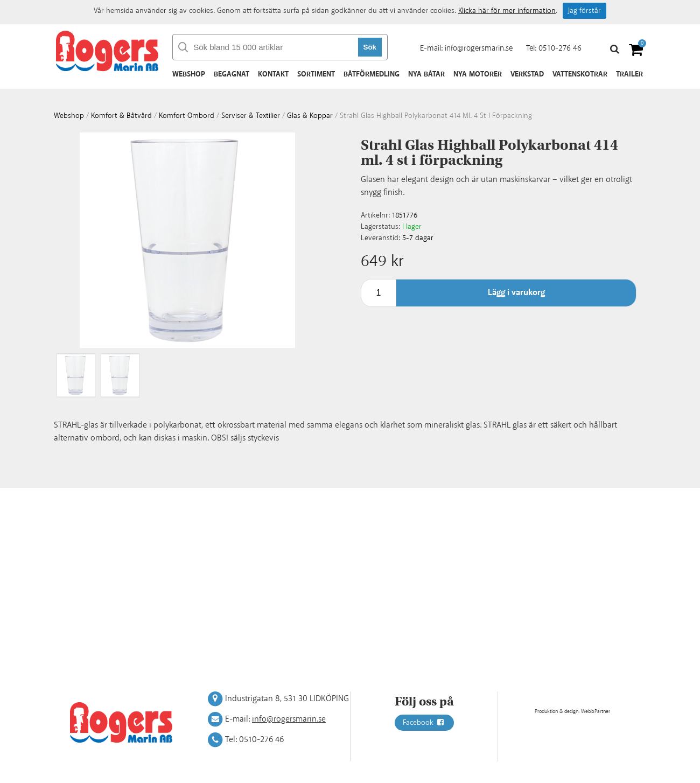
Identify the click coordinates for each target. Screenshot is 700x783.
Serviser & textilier (251, 116)
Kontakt (273, 74)
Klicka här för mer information (507, 11)
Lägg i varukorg (516, 293)
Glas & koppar (310, 116)
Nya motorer (478, 74)
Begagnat (232, 74)
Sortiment (316, 74)
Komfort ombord (187, 116)
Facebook (424, 723)
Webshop (189, 74)
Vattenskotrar (580, 74)
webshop (69, 116)
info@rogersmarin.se (479, 48)
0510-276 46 (560, 48)
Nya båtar (426, 74)
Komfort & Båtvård (121, 116)
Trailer (629, 74)
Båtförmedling (372, 74)
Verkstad (527, 74)
